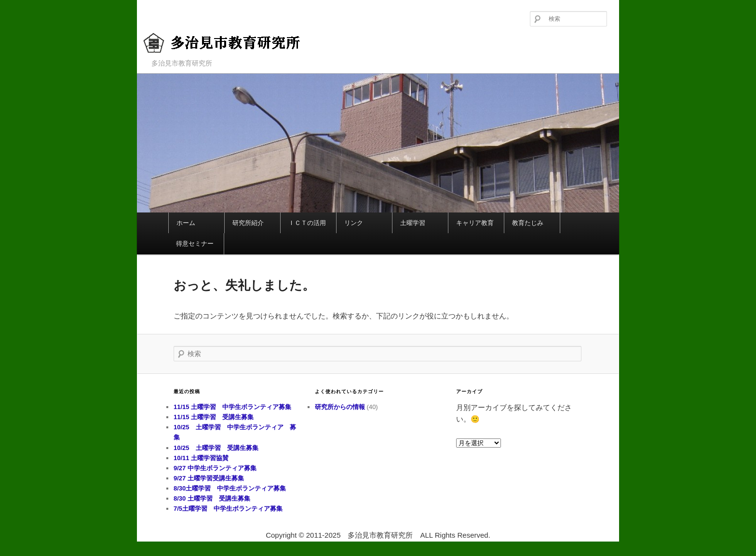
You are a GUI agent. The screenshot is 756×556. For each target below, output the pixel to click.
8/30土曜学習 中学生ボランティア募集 (230, 488)
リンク (354, 223)
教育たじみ (528, 223)
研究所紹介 (248, 223)
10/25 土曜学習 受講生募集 (216, 448)
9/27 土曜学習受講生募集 (209, 478)
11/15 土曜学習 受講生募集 (214, 417)
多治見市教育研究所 (231, 43)
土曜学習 (413, 223)
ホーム (186, 223)
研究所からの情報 (340, 407)
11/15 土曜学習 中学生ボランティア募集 (232, 407)
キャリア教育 (475, 223)
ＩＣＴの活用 (307, 223)
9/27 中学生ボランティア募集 (215, 468)
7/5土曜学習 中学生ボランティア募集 (228, 509)
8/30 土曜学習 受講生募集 (212, 498)
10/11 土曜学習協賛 (292, 458)
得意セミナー (195, 244)
